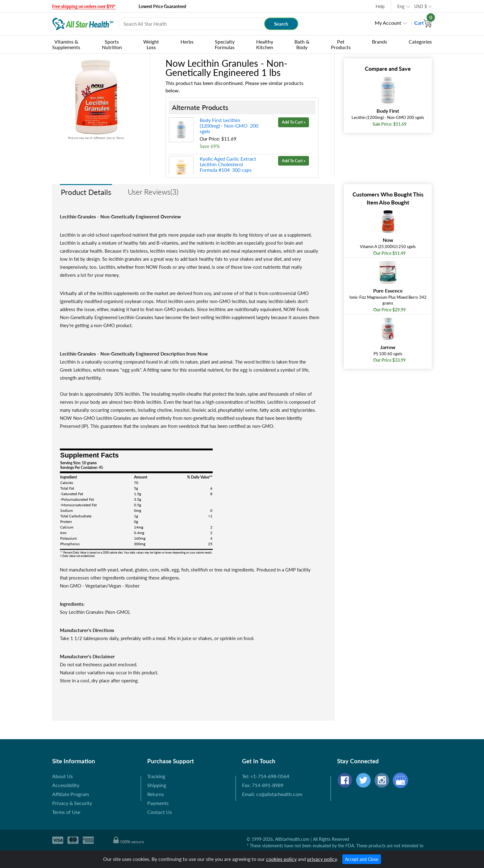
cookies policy (281, 859)
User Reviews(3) (153, 192)
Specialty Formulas (225, 44)
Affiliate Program (71, 794)
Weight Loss (151, 44)
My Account (388, 23)
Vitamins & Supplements (66, 44)
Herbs (187, 42)
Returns (156, 794)
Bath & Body (302, 44)
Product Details (86, 192)
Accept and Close (362, 859)
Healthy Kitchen (265, 44)
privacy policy (322, 859)
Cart (423, 23)
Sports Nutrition (112, 44)
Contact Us (160, 812)
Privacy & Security (72, 803)
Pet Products (341, 44)
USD (421, 6)
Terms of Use (66, 812)
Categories (420, 42)
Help (380, 6)
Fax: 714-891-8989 (263, 785)
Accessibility (66, 785)
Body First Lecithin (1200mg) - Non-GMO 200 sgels (229, 126)
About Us (63, 776)
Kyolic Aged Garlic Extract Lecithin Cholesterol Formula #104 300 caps (228, 164)
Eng (401, 6)
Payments (158, 803)
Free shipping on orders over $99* (84, 6)
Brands (380, 42)
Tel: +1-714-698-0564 (266, 776)
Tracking (156, 776)
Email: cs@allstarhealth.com (272, 794)
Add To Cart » (294, 122)
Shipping (157, 785)
